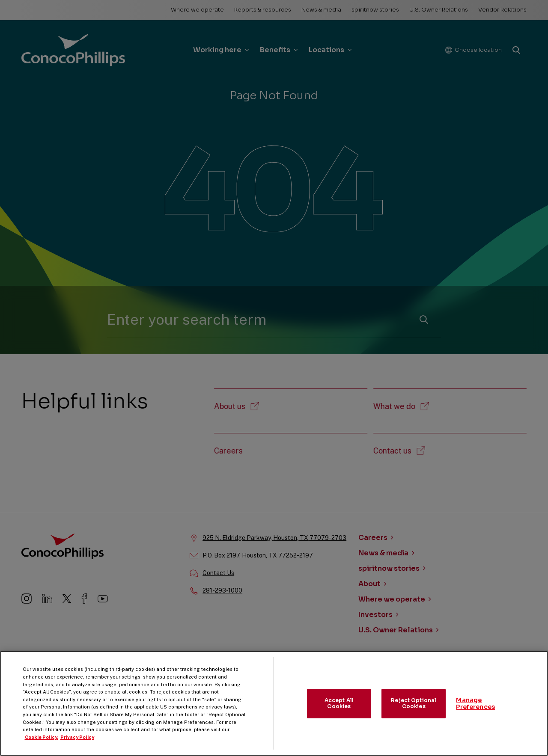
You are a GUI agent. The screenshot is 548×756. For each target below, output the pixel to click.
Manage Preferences (475, 710)
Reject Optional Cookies (414, 710)
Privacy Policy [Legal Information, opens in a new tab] (77, 744)
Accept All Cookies (339, 710)
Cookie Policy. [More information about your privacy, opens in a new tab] (42, 744)
